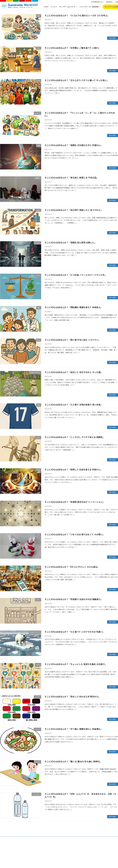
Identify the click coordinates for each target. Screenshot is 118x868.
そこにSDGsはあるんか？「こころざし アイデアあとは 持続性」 (75, 437)
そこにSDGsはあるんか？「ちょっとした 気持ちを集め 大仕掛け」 (76, 664)
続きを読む (113, 38)
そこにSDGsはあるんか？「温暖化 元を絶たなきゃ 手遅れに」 (74, 145)
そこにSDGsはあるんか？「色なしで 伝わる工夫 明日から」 (72, 697)
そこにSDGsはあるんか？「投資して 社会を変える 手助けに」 (73, 470)
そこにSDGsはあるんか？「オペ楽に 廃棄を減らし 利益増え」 (74, 729)
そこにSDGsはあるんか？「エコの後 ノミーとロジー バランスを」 (76, 275)
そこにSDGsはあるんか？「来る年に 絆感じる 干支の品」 (72, 178)
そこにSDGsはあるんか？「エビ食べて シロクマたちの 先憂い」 (75, 632)
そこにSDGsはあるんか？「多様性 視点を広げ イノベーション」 (75, 502)
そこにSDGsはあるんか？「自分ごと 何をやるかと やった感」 (74, 372)
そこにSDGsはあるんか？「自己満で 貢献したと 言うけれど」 (74, 210)
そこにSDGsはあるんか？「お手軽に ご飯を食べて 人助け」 (72, 48)
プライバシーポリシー (44, 852)
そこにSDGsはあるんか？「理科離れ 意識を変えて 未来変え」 (74, 307)
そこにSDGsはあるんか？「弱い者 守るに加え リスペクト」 (72, 340)
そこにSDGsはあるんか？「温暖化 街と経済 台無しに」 (70, 243)
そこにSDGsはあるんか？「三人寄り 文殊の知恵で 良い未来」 (74, 405)
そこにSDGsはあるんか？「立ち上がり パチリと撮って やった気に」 (77, 80)
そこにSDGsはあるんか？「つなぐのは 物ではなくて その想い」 (75, 534)
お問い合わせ (77, 852)
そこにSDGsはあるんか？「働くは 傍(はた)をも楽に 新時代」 (73, 761)
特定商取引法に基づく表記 (62, 852)
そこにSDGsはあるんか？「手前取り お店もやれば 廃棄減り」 (74, 599)
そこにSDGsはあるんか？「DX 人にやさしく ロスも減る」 (72, 567)
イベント (54, 7)
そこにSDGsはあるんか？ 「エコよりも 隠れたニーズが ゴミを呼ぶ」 (77, 16)
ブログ (46, 7)
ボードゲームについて (67, 7)
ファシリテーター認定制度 (89, 7)
